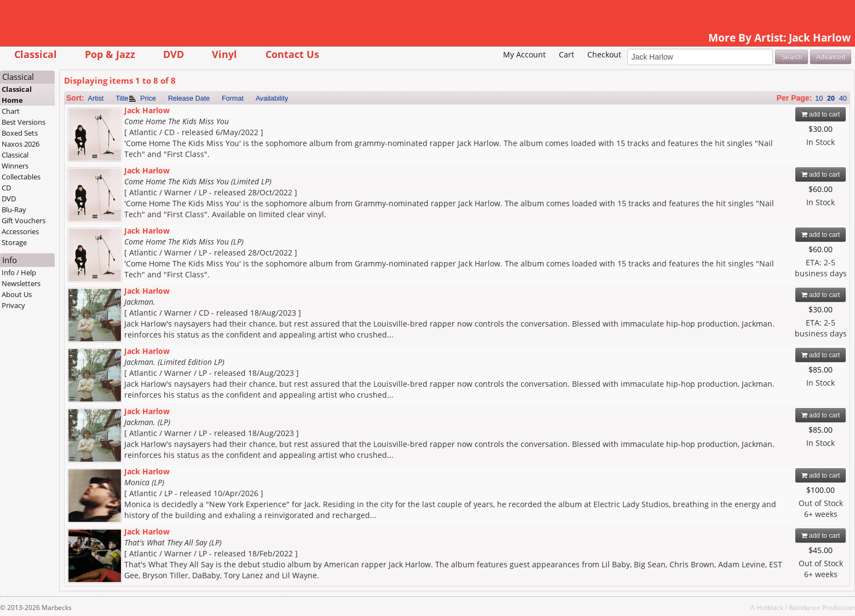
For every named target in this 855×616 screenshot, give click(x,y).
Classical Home (17, 95)
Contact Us (292, 54)
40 (843, 98)
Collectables (21, 177)
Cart (567, 54)
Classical (36, 54)
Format (233, 98)
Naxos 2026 (21, 144)
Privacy (13, 305)
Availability (272, 98)
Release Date (189, 98)
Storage (14, 242)
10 (819, 98)
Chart (11, 111)
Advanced (831, 57)
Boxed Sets (20, 133)
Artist (96, 98)
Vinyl (224, 54)
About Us (17, 294)
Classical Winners (15, 160)
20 (831, 98)
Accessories (20, 231)
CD (6, 188)
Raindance (805, 607)
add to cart (821, 114)
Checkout (604, 54)
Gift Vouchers (24, 220)
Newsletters (21, 283)
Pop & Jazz (110, 54)
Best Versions (24, 122)
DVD (174, 54)
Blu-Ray (14, 210)
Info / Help (19, 272)
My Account (524, 54)
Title (122, 98)
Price (148, 98)
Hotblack (770, 607)
